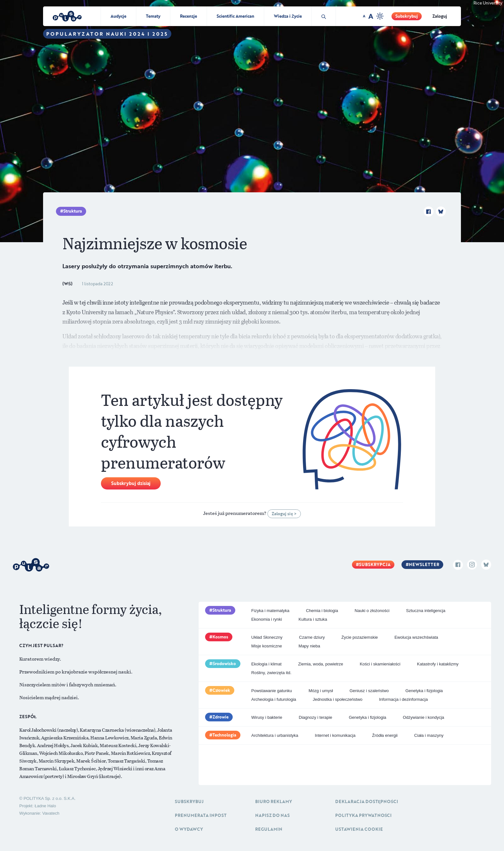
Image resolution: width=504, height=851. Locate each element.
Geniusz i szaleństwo (369, 691)
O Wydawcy (189, 829)
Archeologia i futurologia (274, 699)
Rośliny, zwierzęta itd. (271, 673)
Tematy (153, 16)
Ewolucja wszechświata (416, 637)
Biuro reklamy (274, 801)
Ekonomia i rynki (267, 619)
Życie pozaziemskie (360, 637)
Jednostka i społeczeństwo (338, 699)
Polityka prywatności (364, 815)
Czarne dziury (312, 637)
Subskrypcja (375, 564)
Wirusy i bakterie (267, 717)
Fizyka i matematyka (270, 611)
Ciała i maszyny (429, 735)
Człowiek (221, 690)
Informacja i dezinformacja (403, 699)
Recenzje (189, 16)
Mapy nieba (309, 646)
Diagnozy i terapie (316, 717)
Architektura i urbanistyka (275, 735)
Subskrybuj (407, 16)
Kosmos (220, 637)
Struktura (73, 211)
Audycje (118, 16)
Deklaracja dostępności (367, 801)
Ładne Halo (45, 806)
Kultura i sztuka (313, 619)
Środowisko (224, 663)
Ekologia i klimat (266, 664)
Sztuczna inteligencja (426, 611)
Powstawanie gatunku (272, 691)
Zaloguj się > (284, 514)
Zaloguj (440, 16)
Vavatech (51, 813)
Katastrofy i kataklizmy (438, 664)
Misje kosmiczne (267, 646)
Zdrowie (221, 717)
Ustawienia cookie (359, 829)
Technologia (224, 735)
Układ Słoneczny (267, 637)
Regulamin (269, 829)
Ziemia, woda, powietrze (320, 664)
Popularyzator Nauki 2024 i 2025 (107, 34)
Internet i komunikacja (335, 735)
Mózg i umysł (321, 691)
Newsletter (424, 564)
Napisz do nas (272, 815)
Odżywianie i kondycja (423, 717)
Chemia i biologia (322, 611)
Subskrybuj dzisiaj (131, 483)
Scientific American (235, 16)
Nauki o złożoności (372, 611)
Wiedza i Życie (288, 16)
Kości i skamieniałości (380, 664)
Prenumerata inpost (201, 815)
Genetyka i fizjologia (424, 691)
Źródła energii (385, 735)
